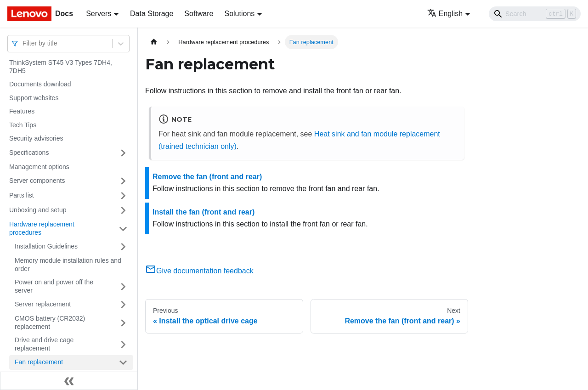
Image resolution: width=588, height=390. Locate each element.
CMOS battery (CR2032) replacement (50, 322)
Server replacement (43, 304)
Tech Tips (23, 125)
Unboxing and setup (38, 210)
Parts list (22, 195)
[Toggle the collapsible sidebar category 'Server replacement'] (123, 305)
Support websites (34, 98)
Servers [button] (99, 14)
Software (199, 14)
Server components (37, 181)
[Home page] (154, 42)
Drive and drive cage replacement (44, 344)
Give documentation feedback (199, 271)
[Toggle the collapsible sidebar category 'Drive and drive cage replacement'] (123, 344)
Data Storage (152, 14)
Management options (39, 167)
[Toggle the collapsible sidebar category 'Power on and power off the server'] (123, 286)
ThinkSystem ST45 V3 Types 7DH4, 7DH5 (61, 67)
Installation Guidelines (46, 246)
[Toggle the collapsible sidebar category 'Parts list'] (123, 196)
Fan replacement (39, 362)
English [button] (445, 14)
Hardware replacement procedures (42, 228)
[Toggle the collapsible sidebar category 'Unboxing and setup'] (123, 210)
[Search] (535, 14)
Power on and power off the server (54, 286)
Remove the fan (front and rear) (207, 177)
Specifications (29, 153)
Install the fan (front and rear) (204, 212)
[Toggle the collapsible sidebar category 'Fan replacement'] (123, 362)
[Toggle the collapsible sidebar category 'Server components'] (123, 181)
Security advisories (36, 138)
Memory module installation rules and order (68, 265)
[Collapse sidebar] (69, 381)
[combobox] (23, 43)
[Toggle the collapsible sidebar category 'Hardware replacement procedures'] (123, 229)
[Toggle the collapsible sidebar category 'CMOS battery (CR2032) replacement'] (123, 323)
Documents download (40, 84)
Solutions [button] (239, 14)
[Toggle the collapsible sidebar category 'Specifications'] (123, 153)
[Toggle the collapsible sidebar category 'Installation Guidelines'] (123, 247)
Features (22, 111)
